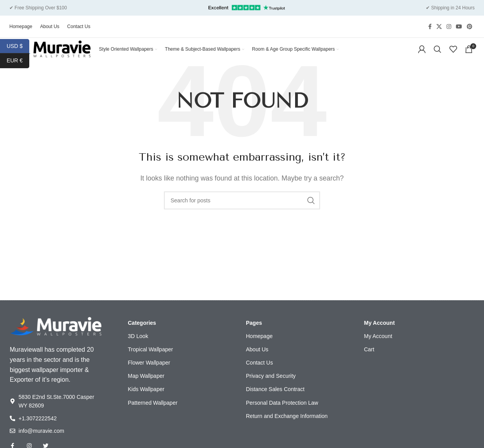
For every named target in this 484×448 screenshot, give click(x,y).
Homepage (259, 347)
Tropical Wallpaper (151, 360)
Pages (254, 334)
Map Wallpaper (146, 387)
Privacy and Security (271, 387)
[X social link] (439, 22)
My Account (379, 334)
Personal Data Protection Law (282, 414)
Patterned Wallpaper (153, 414)
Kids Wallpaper (146, 400)
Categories (142, 334)
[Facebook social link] (430, 22)
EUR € (18, 61)
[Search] (438, 50)
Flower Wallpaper (149, 374)
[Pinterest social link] (470, 22)
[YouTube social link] (459, 22)
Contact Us (259, 374)
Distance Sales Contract (275, 400)
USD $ (18, 46)
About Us (257, 360)
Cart (369, 360)
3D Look (138, 347)
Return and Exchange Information (287, 427)
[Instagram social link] (449, 22)
